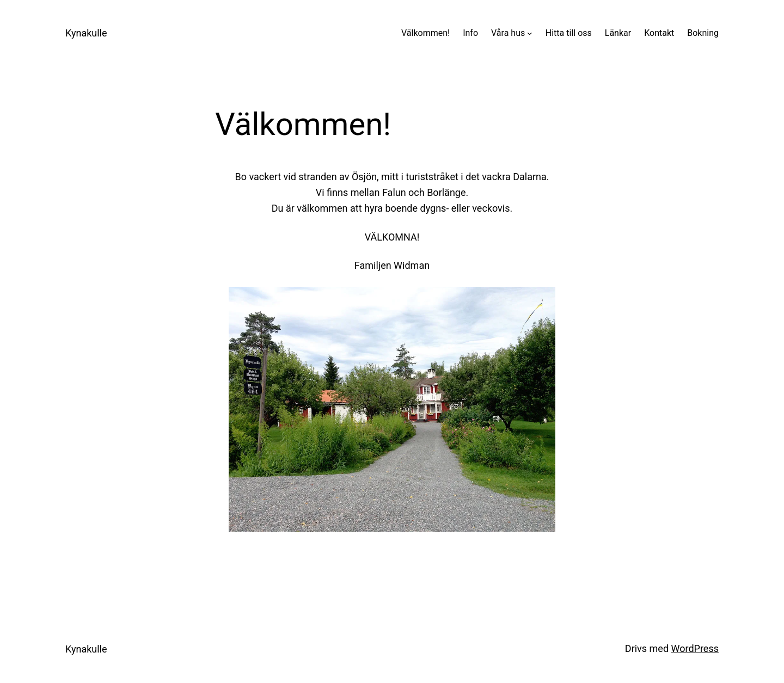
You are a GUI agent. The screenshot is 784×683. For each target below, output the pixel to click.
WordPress (695, 648)
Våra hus (508, 33)
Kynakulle (86, 33)
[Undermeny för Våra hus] (530, 33)
